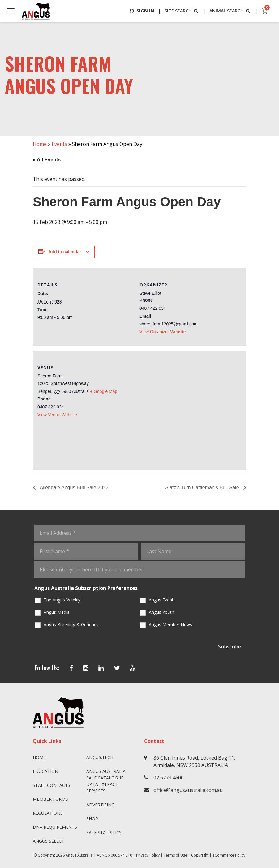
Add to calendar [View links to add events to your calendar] (65, 252)
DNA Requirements (55, 827)
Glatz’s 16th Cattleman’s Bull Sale (202, 488)
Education (45, 771)
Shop (92, 819)
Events (59, 144)
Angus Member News (170, 624)
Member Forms (50, 799)
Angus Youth (161, 612)
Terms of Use (175, 855)
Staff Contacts (52, 785)
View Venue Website (57, 415)
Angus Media (57, 612)
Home (40, 144)
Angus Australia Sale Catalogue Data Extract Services (106, 781)
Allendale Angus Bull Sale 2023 (74, 488)
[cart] (265, 11)
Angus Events (162, 600)
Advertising (100, 805)
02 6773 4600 (169, 778)
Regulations (48, 813)
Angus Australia (79, 855)
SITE (182, 11)
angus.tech (100, 757)
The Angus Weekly (62, 600)
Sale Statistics (104, 833)
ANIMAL (230, 11)
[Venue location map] (191, 409)
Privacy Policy (148, 855)
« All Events (47, 160)
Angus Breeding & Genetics (71, 624)
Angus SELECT (49, 841)
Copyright (200, 855)
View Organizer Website (163, 332)
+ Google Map (104, 391)
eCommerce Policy (229, 855)
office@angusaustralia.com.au (188, 790)
